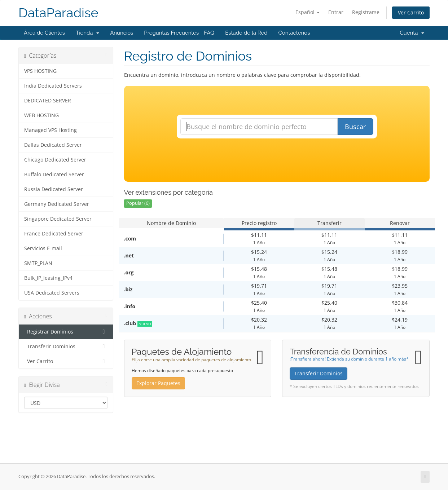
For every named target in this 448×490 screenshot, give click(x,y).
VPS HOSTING (40, 71)
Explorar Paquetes (158, 383)
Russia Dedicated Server (54, 189)
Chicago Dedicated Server (55, 160)
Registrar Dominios (66, 332)
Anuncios (122, 33)
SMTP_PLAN (38, 263)
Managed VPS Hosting (50, 130)
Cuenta (412, 33)
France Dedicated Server (54, 234)
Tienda (87, 33)
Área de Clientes (44, 33)
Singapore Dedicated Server (58, 219)
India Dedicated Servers (53, 86)
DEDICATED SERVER (48, 101)
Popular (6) (138, 203)
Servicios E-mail (43, 248)
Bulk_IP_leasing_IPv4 (48, 278)
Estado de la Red (246, 33)
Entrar (336, 12)
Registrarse (366, 12)
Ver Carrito (411, 12)
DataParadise (58, 13)
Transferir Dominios (66, 346)
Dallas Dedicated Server (53, 145)
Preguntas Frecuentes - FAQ (179, 33)
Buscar (355, 127)
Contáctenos (294, 33)
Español (308, 12)
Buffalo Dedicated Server (54, 175)
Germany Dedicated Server (57, 204)
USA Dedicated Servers (52, 293)
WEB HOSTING (41, 115)
